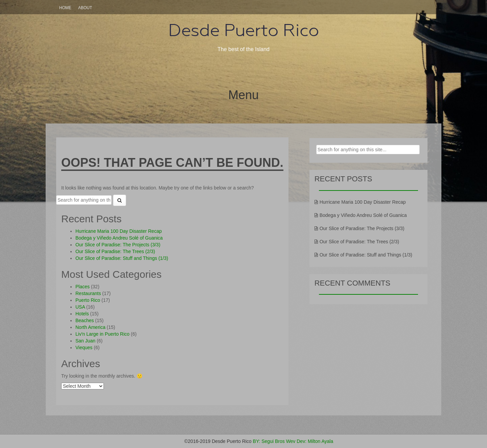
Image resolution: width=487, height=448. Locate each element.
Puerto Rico (88, 300)
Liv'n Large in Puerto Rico (102, 334)
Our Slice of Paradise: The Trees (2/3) (115, 251)
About (85, 8)
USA (80, 307)
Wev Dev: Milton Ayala (310, 441)
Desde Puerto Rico (243, 30)
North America (90, 327)
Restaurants (88, 293)
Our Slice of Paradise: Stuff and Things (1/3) (122, 258)
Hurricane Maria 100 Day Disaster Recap (119, 231)
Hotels (82, 314)
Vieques (84, 348)
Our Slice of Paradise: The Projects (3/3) (118, 245)
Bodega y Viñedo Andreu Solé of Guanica (119, 238)
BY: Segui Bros (269, 441)
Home (65, 8)
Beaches (85, 320)
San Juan (85, 341)
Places (83, 287)
